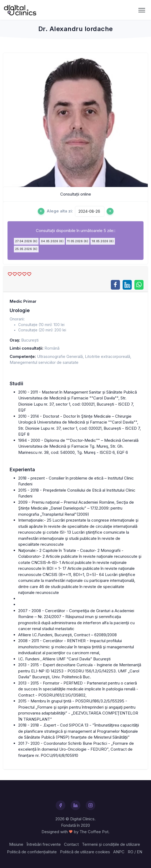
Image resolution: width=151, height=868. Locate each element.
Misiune (16, 844)
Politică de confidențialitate (32, 852)
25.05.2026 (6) (26, 249)
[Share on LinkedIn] (127, 285)
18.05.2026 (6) (103, 241)
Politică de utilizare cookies (85, 852)
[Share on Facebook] (115, 285)
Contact (71, 844)
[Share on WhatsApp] (139, 285)
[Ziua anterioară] (41, 211)
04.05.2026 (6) (52, 241)
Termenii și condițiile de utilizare (111, 844)
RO (131, 852)
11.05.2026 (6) (78, 241)
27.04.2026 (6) (26, 241)
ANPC (119, 852)
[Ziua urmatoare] (110, 211)
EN (139, 852)
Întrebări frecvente (44, 844)
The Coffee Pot (94, 832)
